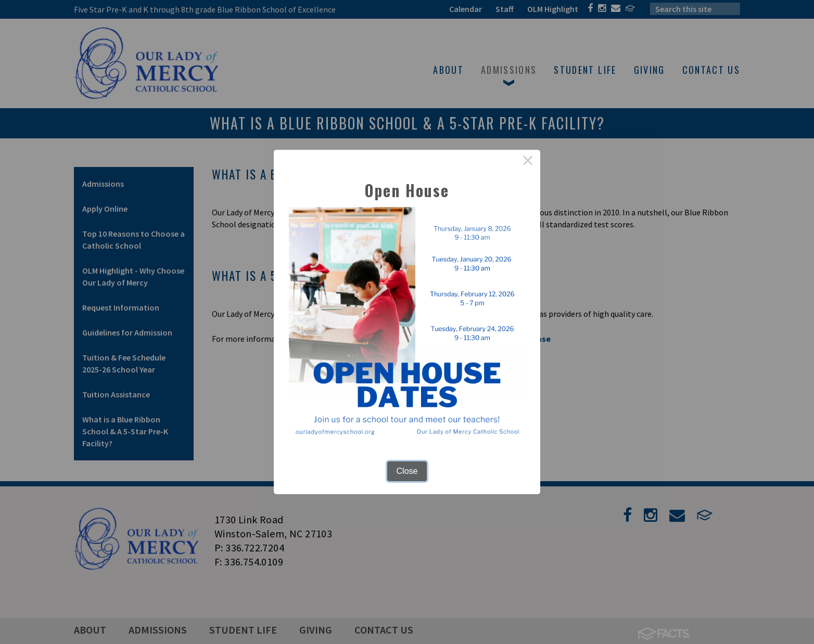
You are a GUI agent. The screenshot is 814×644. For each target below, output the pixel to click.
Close (407, 471)
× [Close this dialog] (528, 162)
